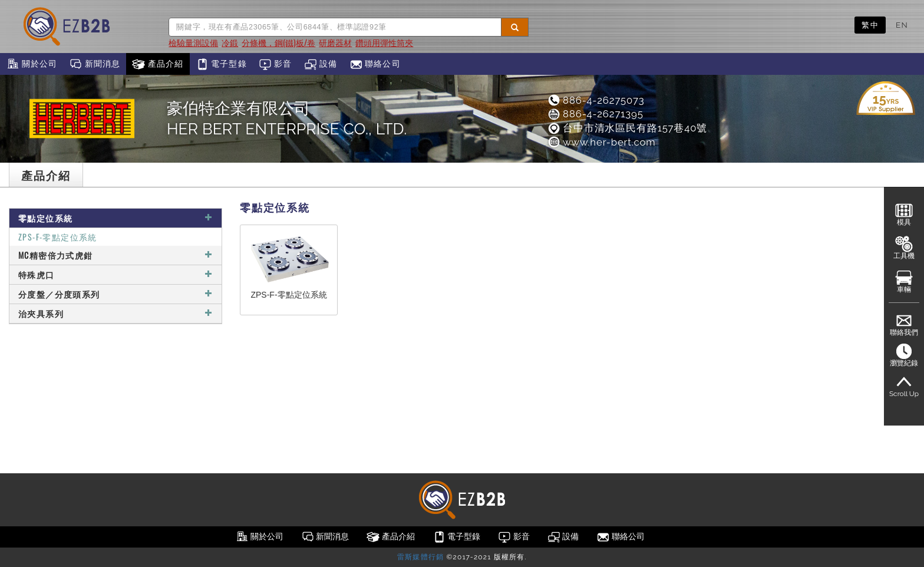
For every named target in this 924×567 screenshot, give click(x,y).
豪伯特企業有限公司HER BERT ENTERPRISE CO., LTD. (287, 118)
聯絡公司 (375, 64)
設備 (321, 64)
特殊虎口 (115, 274)
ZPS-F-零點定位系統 (58, 237)
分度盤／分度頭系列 (115, 294)
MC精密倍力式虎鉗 (115, 255)
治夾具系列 (115, 313)
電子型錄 (221, 64)
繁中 (870, 25)
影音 (275, 64)
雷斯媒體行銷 (420, 557)
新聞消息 (95, 64)
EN (902, 25)
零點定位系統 (115, 218)
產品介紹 (158, 64)
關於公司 (32, 64)
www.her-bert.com (601, 142)
